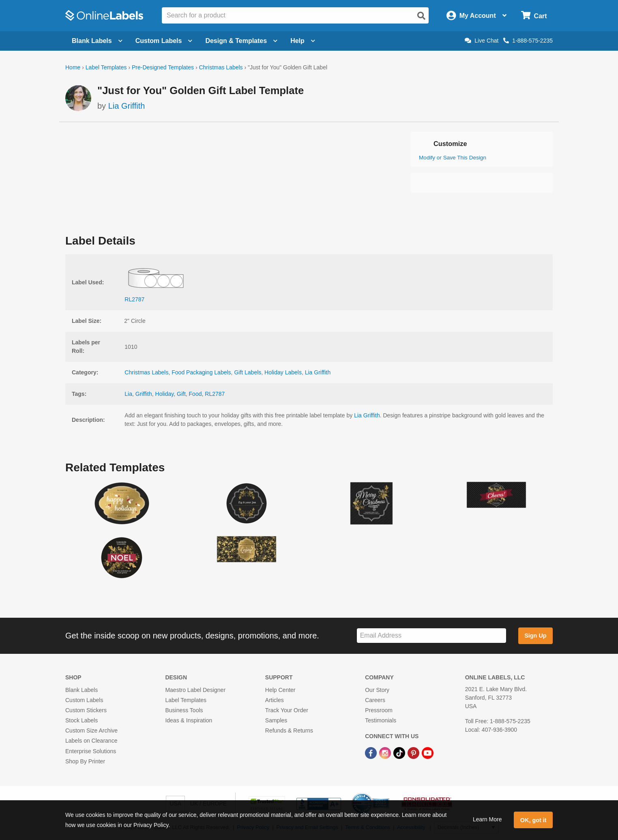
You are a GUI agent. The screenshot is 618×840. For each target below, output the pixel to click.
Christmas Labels (221, 67)
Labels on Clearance (91, 741)
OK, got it (533, 820)
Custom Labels (84, 700)
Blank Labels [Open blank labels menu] (97, 41)
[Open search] (421, 16)
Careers (375, 700)
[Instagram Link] (386, 753)
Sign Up (535, 636)
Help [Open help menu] (303, 41)
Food (195, 394)
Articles (275, 700)
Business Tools (184, 710)
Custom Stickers (86, 710)
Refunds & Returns (289, 730)
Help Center (280, 690)
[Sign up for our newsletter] (431, 636)
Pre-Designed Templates (163, 67)
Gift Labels (248, 372)
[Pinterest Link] (414, 753)
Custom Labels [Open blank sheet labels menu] (164, 41)
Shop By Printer (85, 761)
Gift (181, 394)
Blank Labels (82, 690)
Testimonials (381, 720)
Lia (128, 394)
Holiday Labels (283, 372)
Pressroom (379, 710)
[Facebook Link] (372, 753)
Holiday (165, 394)
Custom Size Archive (91, 730)
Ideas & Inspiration (189, 720)
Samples (276, 720)
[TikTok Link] (400, 753)
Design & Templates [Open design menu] (241, 41)
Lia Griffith (127, 106)
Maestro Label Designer (195, 690)
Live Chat (482, 41)
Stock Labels (82, 720)
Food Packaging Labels (201, 372)
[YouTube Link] (428, 753)
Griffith (144, 394)
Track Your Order (287, 710)
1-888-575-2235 (528, 41)
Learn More (487, 819)
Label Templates (106, 67)
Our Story (377, 690)
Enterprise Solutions (91, 751)
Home (73, 67)
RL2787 (215, 394)
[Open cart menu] (534, 16)
